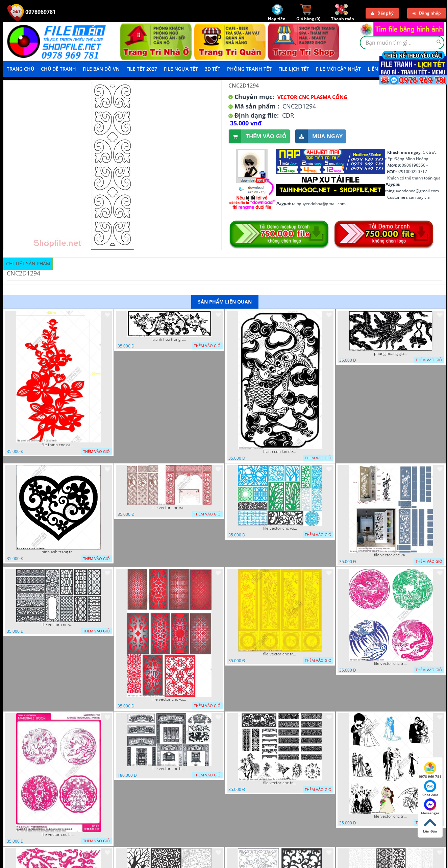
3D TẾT (213, 69)
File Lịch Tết (294, 69)
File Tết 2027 (142, 69)
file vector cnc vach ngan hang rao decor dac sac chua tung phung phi (58, 625)
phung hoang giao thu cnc (391, 354)
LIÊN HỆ (377, 69)
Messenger (430, 807)
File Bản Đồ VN (101, 69)
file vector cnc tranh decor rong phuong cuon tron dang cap (58, 835)
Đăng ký (382, 13)
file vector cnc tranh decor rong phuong (391, 664)
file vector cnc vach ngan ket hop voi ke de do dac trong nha (391, 555)
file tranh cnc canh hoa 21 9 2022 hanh (58, 445)
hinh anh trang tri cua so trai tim (58, 552)
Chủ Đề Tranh (58, 69)
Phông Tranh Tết (249, 69)
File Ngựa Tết (181, 69)
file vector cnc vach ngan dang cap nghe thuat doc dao (169, 699)
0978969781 (31, 12)
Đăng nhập (427, 13)
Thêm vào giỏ (258, 136)
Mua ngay (319, 136)
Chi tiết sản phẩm (28, 263)
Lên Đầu (430, 825)
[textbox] (402, 43)
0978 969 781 (430, 770)
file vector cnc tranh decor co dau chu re (391, 816)
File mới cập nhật (338, 69)
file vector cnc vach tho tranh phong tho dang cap (169, 508)
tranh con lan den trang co (280, 452)
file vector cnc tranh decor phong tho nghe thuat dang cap (169, 769)
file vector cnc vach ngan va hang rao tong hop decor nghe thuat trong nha (280, 528)
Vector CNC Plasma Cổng (312, 97)
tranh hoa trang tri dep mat (169, 339)
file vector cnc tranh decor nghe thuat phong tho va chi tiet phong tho (280, 783)
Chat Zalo (430, 789)
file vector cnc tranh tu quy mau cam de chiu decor (280, 654)
